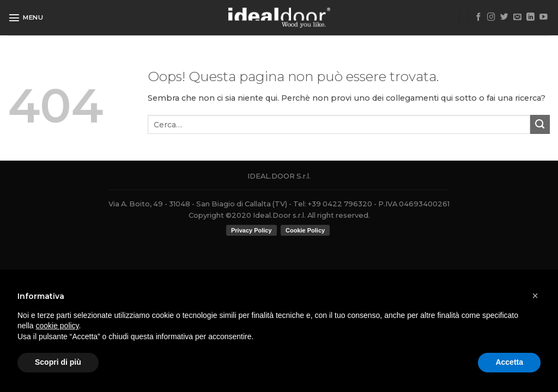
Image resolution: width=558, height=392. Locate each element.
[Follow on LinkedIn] (530, 17)
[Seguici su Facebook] (479, 17)
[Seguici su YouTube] (544, 17)
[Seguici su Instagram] (491, 17)
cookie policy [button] (57, 326)
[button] (535, 296)
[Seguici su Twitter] (504, 17)
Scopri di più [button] (58, 362)
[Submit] (540, 125)
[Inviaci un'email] (517, 17)
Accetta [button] (509, 362)
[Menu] (26, 17)
